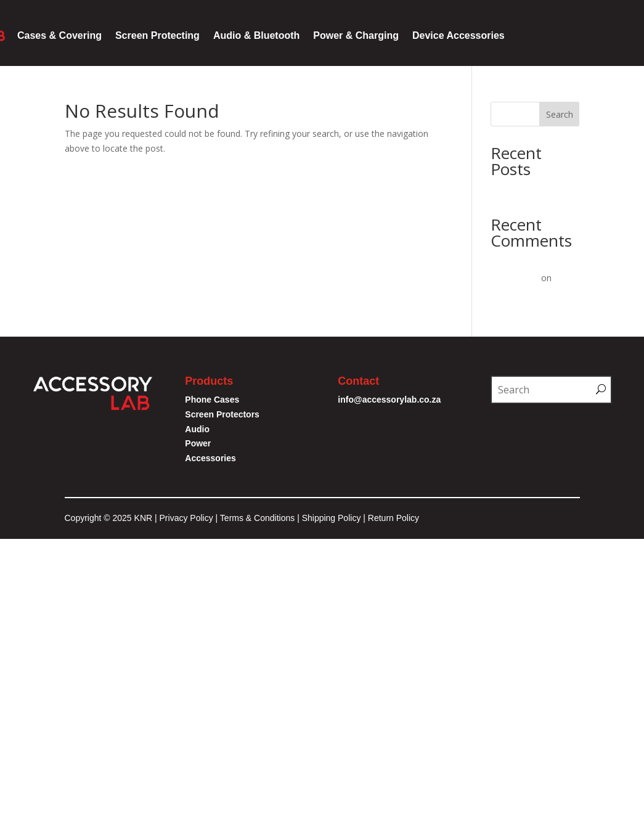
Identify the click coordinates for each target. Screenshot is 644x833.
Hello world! (514, 190)
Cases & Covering (59, 35)
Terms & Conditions (259, 518)
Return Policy (393, 518)
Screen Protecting (157, 35)
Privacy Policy (186, 518)
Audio (197, 429)
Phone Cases (212, 400)
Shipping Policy (332, 518)
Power (198, 443)
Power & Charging (356, 35)
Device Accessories (459, 35)
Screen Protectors (222, 414)
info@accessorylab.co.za (390, 400)
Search (560, 114)
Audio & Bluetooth (256, 35)
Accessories (210, 458)
